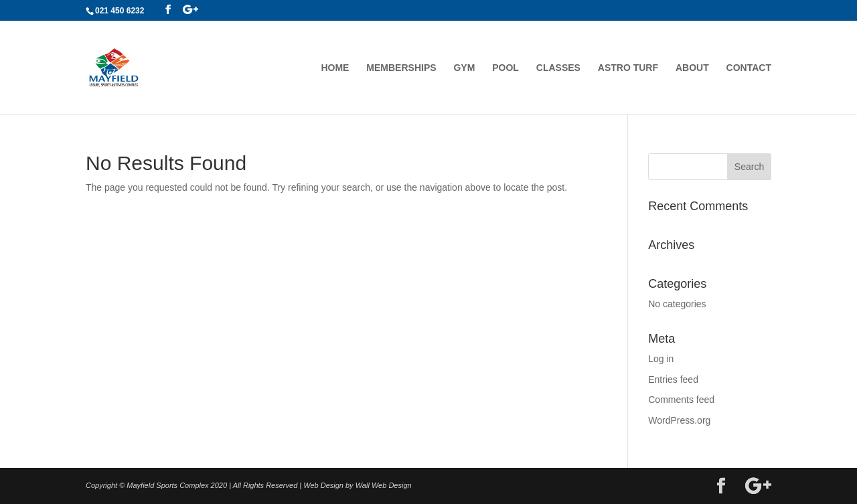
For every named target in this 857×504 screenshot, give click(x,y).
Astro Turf (628, 68)
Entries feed (673, 380)
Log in (661, 359)
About (692, 68)
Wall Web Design (384, 485)
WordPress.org (679, 420)
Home (335, 68)
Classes (558, 68)
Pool (505, 68)
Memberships (401, 68)
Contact (749, 68)
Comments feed (681, 400)
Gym (464, 68)
